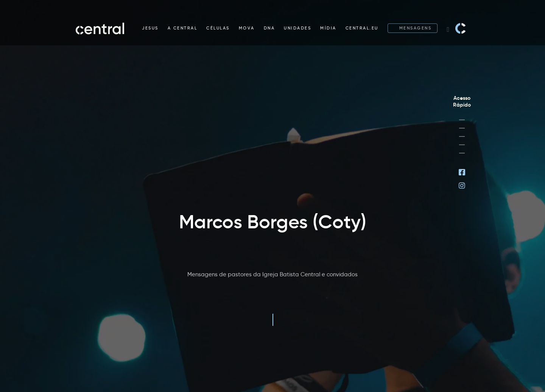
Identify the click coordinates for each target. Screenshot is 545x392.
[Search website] (448, 28)
